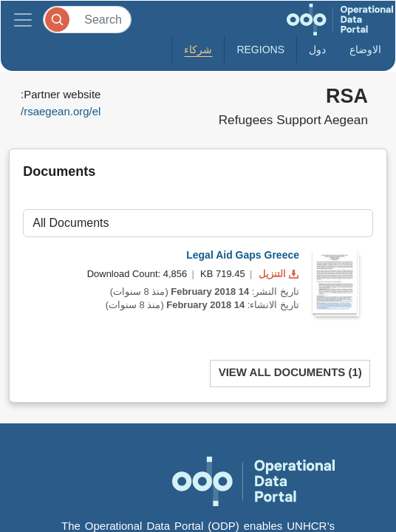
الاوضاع (365, 50)
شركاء (198, 50)
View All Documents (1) (290, 373)
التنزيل (277, 274)
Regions (260, 50)
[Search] (87, 20)
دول (317, 50)
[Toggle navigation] (23, 20)
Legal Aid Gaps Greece (243, 255)
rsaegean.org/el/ (61, 111)
